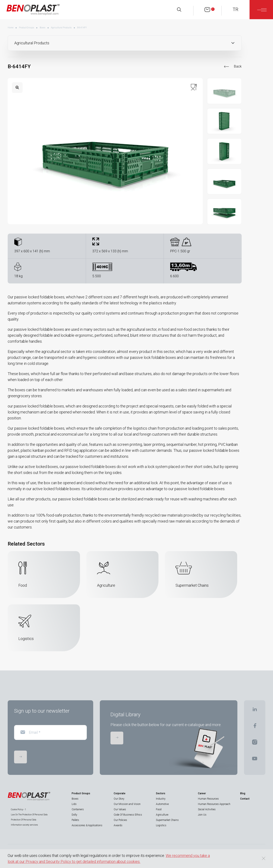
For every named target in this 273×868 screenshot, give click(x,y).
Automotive (162, 804)
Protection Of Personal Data (24, 820)
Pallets (75, 820)
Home (11, 28)
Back (238, 66)
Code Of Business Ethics (128, 815)
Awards (118, 825)
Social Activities (207, 809)
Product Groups (27, 28)
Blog (243, 793)
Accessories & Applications (87, 825)
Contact (245, 799)
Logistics (161, 825)
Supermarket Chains (167, 820)
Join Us (202, 815)
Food (159, 809)
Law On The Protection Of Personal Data (29, 815)
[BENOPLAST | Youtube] (255, 760)
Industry (161, 799)
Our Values (120, 809)
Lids (74, 804)
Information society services (24, 825)
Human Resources (208, 799)
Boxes (43, 28)
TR (236, 9)
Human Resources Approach (214, 804)
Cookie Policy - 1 (18, 810)
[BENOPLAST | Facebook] (255, 727)
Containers (78, 809)
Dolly (74, 815)
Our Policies (120, 820)
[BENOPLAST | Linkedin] (255, 711)
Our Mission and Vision (127, 804)
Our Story (119, 799)
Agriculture (162, 815)
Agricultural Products (61, 28)
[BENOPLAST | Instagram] (255, 743)
